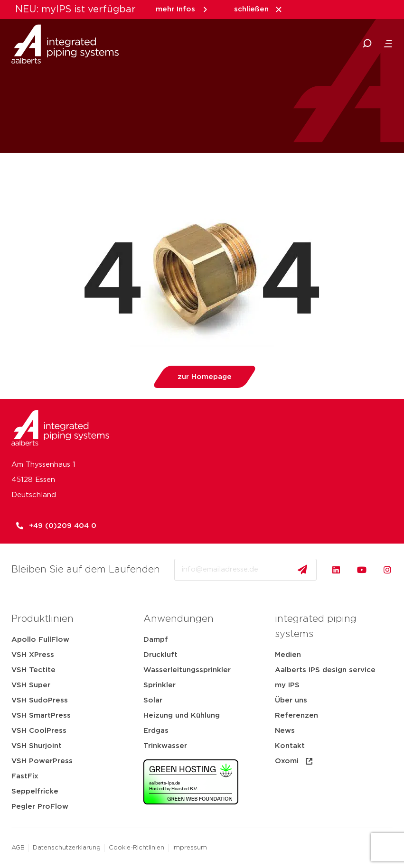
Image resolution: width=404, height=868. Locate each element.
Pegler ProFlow (40, 807)
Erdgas (156, 731)
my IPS (287, 685)
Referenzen (296, 716)
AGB (18, 848)
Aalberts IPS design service (325, 670)
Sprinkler (160, 685)
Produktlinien (42, 619)
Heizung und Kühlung (182, 716)
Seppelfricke (35, 791)
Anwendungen (179, 619)
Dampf (156, 640)
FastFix (25, 776)
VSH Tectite (33, 670)
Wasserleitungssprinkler (187, 670)
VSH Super (31, 685)
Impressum (190, 848)
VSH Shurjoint (37, 746)
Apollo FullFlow (40, 640)
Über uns (291, 700)
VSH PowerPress (42, 761)
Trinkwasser (165, 746)
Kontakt (290, 746)
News (285, 731)
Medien (288, 655)
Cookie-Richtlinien (136, 848)
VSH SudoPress (40, 700)
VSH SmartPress (41, 716)
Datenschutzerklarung (67, 848)
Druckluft (160, 655)
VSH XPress (33, 655)
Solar (153, 700)
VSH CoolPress (39, 731)
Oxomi (294, 761)
